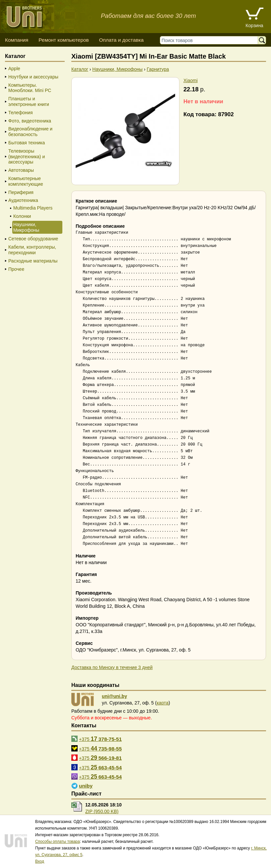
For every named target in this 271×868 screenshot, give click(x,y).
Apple (14, 69)
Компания (17, 40)
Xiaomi (191, 80)
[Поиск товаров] (210, 40)
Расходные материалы (33, 261)
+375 (100, 739)
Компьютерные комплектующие (26, 181)
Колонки (22, 216)
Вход (40, 861)
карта (163, 703)
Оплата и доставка (121, 40)
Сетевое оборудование (33, 239)
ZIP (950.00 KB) (102, 811)
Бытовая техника (27, 143)
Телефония (20, 113)
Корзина (254, 25)
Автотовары (21, 170)
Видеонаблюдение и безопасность (30, 132)
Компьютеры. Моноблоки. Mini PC (30, 88)
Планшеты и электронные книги (29, 101)
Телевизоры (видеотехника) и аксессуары (27, 157)
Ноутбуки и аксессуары (33, 77)
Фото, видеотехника (30, 121)
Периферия (21, 192)
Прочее (16, 269)
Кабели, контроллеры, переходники (32, 250)
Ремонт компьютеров (64, 40)
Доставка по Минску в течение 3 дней (112, 667)
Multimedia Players (33, 208)
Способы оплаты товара (58, 842)
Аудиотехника (23, 200)
